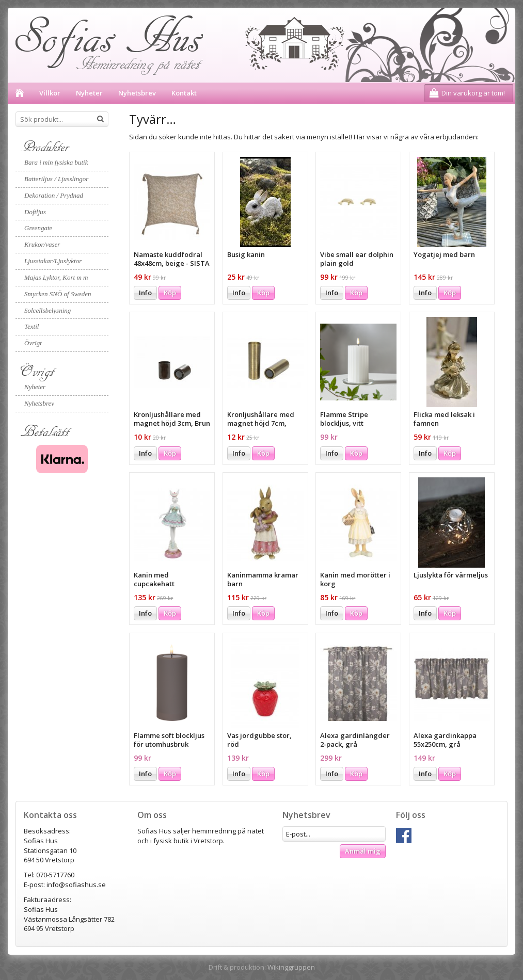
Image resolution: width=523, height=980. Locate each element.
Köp (170, 293)
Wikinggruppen (291, 967)
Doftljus (35, 212)
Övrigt (33, 343)
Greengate (38, 228)
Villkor (50, 93)
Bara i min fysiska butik (56, 162)
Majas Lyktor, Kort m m (56, 277)
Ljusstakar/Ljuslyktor (53, 261)
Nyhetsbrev (137, 93)
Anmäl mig (363, 851)
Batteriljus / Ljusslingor (56, 179)
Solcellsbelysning (47, 310)
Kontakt (184, 93)
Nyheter (89, 93)
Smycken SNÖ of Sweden (58, 294)
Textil (31, 326)
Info (145, 293)
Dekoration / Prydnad (54, 195)
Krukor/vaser (42, 244)
